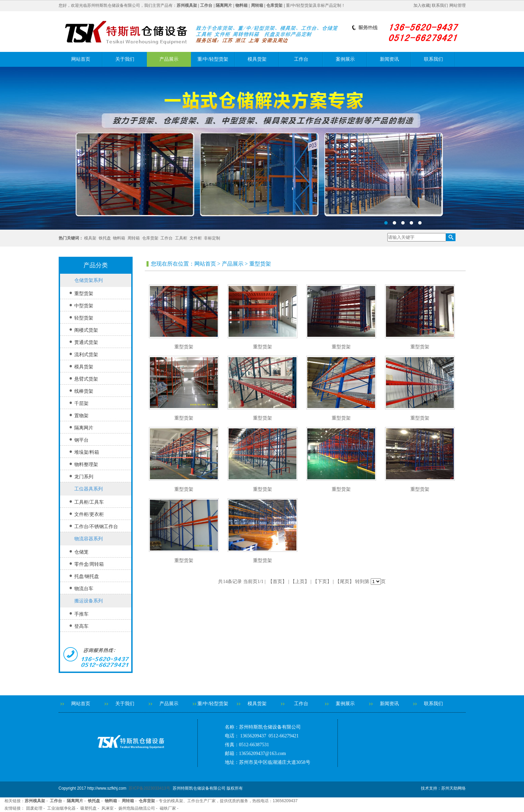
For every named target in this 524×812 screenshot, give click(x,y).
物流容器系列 (89, 539)
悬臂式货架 (86, 379)
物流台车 (84, 589)
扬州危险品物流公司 (137, 808)
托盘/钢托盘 (87, 576)
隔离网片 (84, 428)
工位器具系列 (89, 489)
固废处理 (34, 808)
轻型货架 (84, 318)
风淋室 (108, 808)
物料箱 (119, 238)
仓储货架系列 (89, 280)
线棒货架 (84, 391)
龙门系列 (84, 477)
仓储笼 (81, 552)
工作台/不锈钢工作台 (96, 527)
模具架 (90, 238)
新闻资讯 (389, 59)
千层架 (81, 403)
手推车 (81, 614)
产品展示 (169, 59)
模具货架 (257, 59)
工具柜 (181, 238)
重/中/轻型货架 (213, 59)
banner (262, 148)
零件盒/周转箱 (89, 564)
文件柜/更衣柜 (89, 514)
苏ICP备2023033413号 (149, 788)
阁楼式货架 (86, 330)
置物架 (81, 416)
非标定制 (212, 238)
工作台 (301, 59)
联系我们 (440, 5)
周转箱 (134, 238)
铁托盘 (105, 238)
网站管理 (458, 5)
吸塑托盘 (89, 808)
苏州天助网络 (453, 788)
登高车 (81, 626)
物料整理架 (86, 465)
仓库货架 (150, 238)
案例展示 (345, 59)
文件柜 (196, 238)
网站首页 (81, 59)
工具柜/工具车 (89, 502)
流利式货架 (86, 355)
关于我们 (125, 59)
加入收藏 (422, 5)
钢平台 (81, 440)
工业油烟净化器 (61, 808)
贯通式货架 (86, 342)
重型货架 (84, 294)
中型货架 (84, 306)
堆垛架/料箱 (87, 452)
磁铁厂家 (168, 808)
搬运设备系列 (89, 601)
